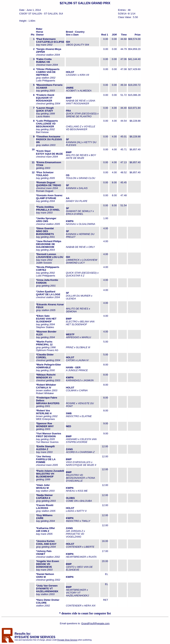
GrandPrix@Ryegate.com (95, 623)
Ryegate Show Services (67, 640)
